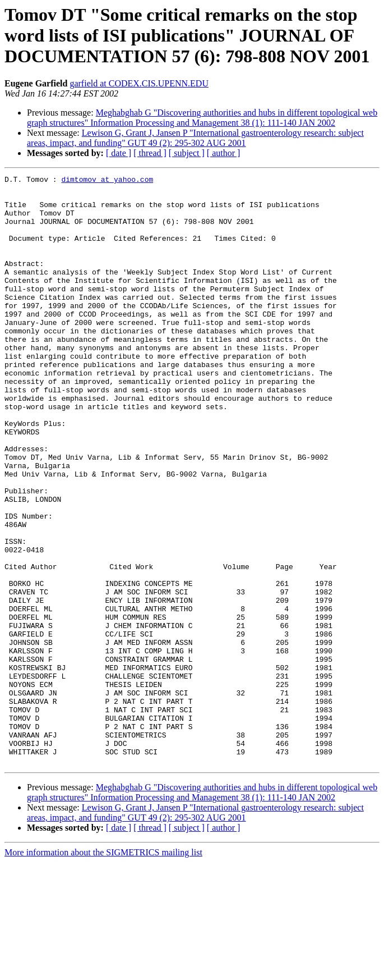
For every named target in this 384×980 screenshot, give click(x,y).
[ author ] (224, 153)
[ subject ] (187, 153)
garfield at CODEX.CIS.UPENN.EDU (139, 83)
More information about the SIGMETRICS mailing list (103, 970)
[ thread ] (150, 153)
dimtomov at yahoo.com (107, 181)
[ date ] (119, 153)
